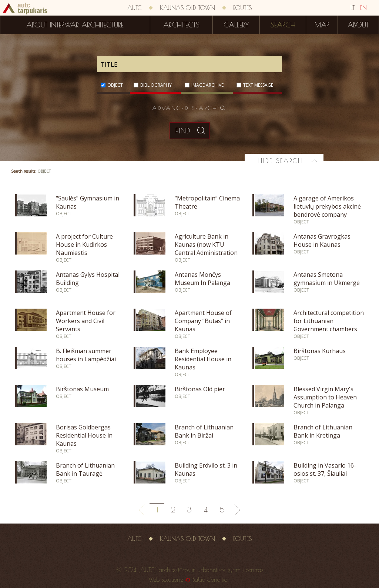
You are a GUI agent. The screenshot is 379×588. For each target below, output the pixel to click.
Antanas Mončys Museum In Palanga (202, 279)
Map (322, 25)
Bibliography (156, 85)
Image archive (207, 85)
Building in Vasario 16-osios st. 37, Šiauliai (325, 469)
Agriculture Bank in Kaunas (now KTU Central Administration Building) (206, 249)
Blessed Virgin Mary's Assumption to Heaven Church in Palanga (325, 397)
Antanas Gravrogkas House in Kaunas (322, 240)
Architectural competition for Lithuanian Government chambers (329, 321)
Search (283, 25)
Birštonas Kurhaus (320, 351)
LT (353, 8)
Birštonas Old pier (200, 389)
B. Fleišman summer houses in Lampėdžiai (86, 355)
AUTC (135, 8)
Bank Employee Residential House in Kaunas (203, 359)
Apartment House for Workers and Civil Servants (86, 321)
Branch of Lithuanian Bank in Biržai (204, 431)
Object (115, 85)
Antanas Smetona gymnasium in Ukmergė (327, 279)
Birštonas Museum (82, 389)
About (358, 25)
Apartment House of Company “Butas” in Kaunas (203, 321)
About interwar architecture (75, 25)
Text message (258, 85)
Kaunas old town (187, 8)
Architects (181, 25)
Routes (242, 8)
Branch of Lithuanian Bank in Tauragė (85, 469)
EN (363, 8)
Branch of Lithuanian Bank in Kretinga (323, 431)
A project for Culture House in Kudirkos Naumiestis (84, 245)
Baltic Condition (212, 579)
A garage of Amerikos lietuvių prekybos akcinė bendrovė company (327, 206)
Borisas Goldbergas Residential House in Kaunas (84, 435)
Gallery (236, 25)
